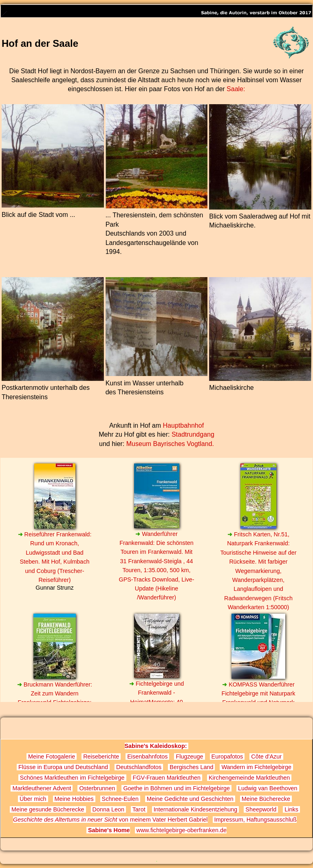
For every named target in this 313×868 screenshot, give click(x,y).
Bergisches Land (191, 767)
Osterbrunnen (97, 788)
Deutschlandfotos (139, 767)
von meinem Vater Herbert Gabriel (110, 820)
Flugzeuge (189, 756)
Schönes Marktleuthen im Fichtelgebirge (72, 778)
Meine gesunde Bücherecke (48, 809)
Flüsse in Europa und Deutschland (63, 767)
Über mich (33, 799)
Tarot (139, 809)
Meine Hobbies (74, 799)
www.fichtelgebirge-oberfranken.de (181, 830)
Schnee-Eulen (120, 799)
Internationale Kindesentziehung (196, 809)
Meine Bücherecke (266, 799)
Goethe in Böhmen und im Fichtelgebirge (176, 788)
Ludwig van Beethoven (268, 788)
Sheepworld (261, 809)
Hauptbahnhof (184, 425)
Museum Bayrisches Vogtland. (170, 444)
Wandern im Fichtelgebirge (256, 767)
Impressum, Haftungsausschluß (255, 820)
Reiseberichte (101, 756)
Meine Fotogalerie (52, 756)
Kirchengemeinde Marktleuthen (249, 778)
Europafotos (227, 756)
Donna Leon (108, 809)
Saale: (236, 89)
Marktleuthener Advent (42, 788)
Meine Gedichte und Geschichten (190, 799)
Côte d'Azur (266, 756)
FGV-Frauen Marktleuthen (167, 778)
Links (291, 809)
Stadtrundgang (193, 434)
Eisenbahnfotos (147, 756)
